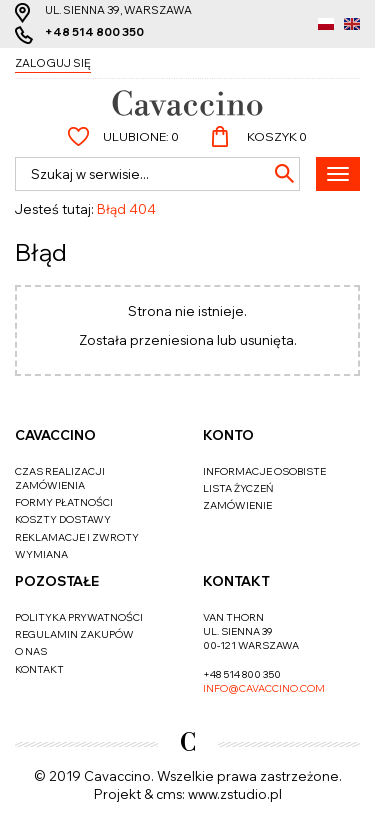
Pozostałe (57, 581)
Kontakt (39, 669)
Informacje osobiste (264, 471)
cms (169, 794)
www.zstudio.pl (235, 794)
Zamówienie (237, 505)
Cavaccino (55, 435)
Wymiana (41, 554)
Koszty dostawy (63, 519)
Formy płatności (64, 502)
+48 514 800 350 (94, 32)
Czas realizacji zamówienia (60, 478)
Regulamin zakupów (74, 634)
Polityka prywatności (79, 617)
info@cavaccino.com (264, 688)
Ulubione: (141, 136)
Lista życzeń (238, 488)
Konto (228, 435)
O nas (31, 651)
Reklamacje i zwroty (77, 537)
